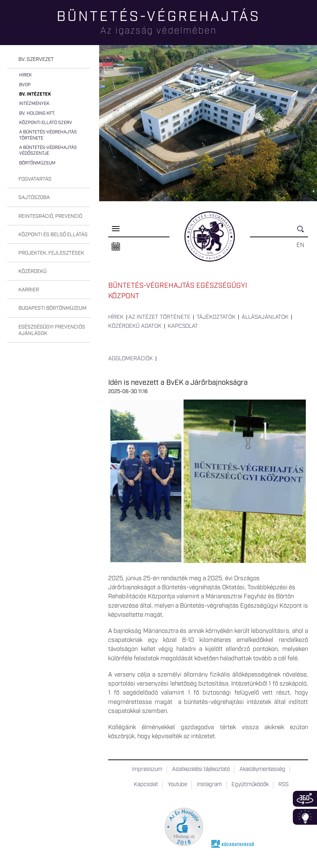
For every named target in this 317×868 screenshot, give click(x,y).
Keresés (303, 232)
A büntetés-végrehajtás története (48, 135)
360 (305, 799)
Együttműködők (250, 785)
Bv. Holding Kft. (37, 113)
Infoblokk (305, 817)
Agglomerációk (131, 359)
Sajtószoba (34, 198)
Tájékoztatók (216, 317)
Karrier (29, 290)
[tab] (49, 60)
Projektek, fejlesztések (51, 253)
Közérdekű (32, 272)
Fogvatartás (35, 179)
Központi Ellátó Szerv (46, 123)
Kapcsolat (183, 326)
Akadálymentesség (262, 770)
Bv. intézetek (35, 94)
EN (300, 245)
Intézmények (34, 104)
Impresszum (147, 770)
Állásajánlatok (265, 317)
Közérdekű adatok (135, 326)
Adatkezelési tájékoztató (201, 770)
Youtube (177, 785)
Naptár (116, 247)
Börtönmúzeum (37, 163)
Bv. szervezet (36, 60)
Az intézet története (159, 317)
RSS (283, 785)
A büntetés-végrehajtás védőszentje (48, 151)
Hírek (25, 75)
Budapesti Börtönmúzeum (52, 308)
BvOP (25, 85)
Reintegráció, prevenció (50, 216)
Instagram (209, 785)
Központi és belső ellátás (53, 235)
